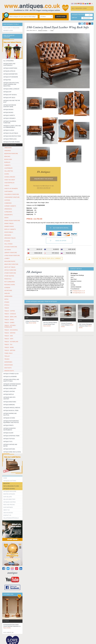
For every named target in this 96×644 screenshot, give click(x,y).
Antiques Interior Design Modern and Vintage (12, 385)
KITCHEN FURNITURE (11, 247)
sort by (74, 18)
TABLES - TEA (8, 345)
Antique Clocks (9, 130)
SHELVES (7, 293)
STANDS (7, 302)
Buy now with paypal (61, 228)
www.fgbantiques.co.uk (79, 293)
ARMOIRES (8, 151)
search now (61, 17)
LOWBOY (7, 258)
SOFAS (6, 299)
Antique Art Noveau (10, 95)
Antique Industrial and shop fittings (11, 380)
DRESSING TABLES (10, 238)
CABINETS (7, 165)
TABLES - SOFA (9, 339)
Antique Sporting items (11, 436)
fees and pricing (9, 505)
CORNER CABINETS (10, 206)
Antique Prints (8, 425)
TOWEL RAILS (8, 353)
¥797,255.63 (55, 253)
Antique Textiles (9, 439)
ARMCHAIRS (8, 148)
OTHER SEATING (9, 276)
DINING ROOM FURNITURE (12, 221)
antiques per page (78, 15)
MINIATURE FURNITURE (11, 264)
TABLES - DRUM (9, 320)
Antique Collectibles (11, 133)
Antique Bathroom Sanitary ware (10, 106)
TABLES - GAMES (9, 323)
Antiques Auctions (10, 481)
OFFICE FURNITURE (10, 270)
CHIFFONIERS (8, 191)
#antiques (12, 573)
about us (6, 510)
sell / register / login (79, 8)
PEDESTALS (8, 279)
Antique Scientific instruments (10, 429)
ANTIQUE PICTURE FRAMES (12, 142)
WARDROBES (8, 362)
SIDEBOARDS (8, 296)
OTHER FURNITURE (10, 273)
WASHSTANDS (9, 365)
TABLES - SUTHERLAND (11, 342)
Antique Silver (8, 433)
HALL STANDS (8, 244)
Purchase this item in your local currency (46, 258)
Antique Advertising (10, 68)
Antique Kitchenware (11, 77)
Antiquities (7, 80)
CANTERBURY (8, 168)
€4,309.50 (56, 249)
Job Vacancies (8, 513)
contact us (7, 515)
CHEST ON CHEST (10, 180)
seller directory (9, 499)
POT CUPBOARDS (10, 282)
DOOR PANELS (9, 232)
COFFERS (7, 200)
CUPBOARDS (8, 212)
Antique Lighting (9, 391)
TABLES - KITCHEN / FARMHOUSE (10, 326)
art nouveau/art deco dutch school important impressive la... (12, 626)
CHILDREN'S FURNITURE (12, 194)
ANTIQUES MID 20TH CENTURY (9, 398)
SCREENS (7, 288)
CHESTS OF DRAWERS (11, 189)
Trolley (7, 356)
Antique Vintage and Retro (10, 445)
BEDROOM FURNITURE (11, 154)
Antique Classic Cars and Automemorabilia (12, 127)
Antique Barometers (10, 74)
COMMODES (8, 203)
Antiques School (9, 489)
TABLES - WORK (9, 347)
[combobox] (46, 17)
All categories (8, 61)
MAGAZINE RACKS (10, 261)
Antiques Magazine (10, 491)
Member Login (8, 31)
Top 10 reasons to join (11, 486)
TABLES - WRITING (10, 350)
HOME (5, 478)
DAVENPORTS (8, 215)
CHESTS (7, 186)
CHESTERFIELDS (9, 183)
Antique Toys (8, 442)
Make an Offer (61, 241)
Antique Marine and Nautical (10, 414)
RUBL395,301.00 (71, 253)
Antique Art (7, 92)
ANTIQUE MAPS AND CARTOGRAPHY (9, 64)
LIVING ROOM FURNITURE (12, 256)
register (6, 483)
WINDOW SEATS (9, 371)
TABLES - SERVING (10, 333)
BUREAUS (7, 162)
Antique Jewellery (10, 389)
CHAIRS (7, 174)
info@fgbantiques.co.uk (78, 291)
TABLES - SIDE (9, 336)
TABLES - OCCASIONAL (11, 330)
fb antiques (44, 172)
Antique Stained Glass (11, 374)
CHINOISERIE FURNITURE (12, 197)
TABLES (7, 308)
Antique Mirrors (9, 405)
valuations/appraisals (11, 518)
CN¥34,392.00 (38, 253)
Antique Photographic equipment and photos (11, 422)
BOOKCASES (8, 159)
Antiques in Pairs (9, 418)
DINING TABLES (9, 224)
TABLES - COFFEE (10, 311)
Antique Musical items (11, 411)
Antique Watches (9, 449)
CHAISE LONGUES (10, 177)
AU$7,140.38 (72, 249)
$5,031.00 (39, 249)
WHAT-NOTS (8, 368)
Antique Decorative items (12, 136)
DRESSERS (8, 235)
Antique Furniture (10, 145)
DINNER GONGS (9, 226)
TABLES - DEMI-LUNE (10, 317)
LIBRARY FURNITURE (11, 253)
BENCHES (7, 157)
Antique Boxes (8, 113)
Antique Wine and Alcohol (12, 452)
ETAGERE (7, 241)
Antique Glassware (10, 377)
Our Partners (8, 507)
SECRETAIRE (8, 291)
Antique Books (8, 110)
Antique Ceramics (9, 118)
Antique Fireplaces (10, 139)
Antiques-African (9, 71)
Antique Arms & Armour (11, 89)
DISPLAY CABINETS (10, 229)
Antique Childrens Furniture (10, 122)
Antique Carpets (9, 115)
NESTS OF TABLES (10, 267)
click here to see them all (44, 188)
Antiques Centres (9, 502)
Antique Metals (9, 394)
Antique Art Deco (9, 98)
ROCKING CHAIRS (10, 285)
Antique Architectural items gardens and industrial (11, 84)
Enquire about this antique (44, 179)
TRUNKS (7, 359)
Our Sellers (8, 497)
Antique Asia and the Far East (12, 101)
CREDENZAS (8, 209)
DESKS (6, 218)
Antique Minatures (10, 402)
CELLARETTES (9, 171)
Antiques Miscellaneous (12, 408)
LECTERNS (8, 250)
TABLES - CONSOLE (10, 314)
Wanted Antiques (9, 494)
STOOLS (7, 305)
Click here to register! (11, 28)
